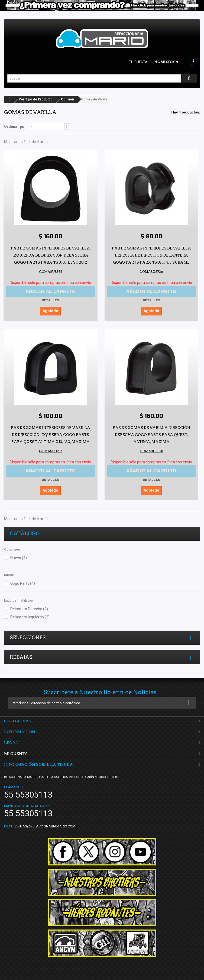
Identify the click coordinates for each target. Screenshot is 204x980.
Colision (67, 99)
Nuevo (19, 558)
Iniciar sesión (166, 62)
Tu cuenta (138, 62)
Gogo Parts (23, 583)
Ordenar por (15, 127)
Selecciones (28, 638)
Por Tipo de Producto (36, 99)
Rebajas (21, 657)
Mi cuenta (16, 754)
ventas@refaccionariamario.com (45, 826)
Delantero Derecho (29, 609)
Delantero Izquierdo (30, 617)
